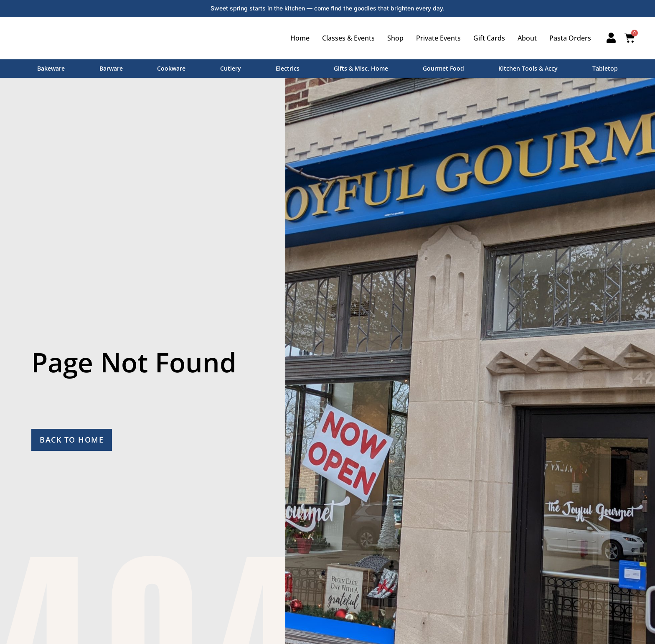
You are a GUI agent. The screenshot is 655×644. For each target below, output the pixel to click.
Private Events (438, 38)
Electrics (288, 68)
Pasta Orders (570, 38)
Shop (395, 38)
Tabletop (605, 68)
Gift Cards (489, 38)
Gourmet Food (443, 68)
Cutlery (231, 68)
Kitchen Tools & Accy (528, 68)
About (527, 38)
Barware (111, 68)
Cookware (171, 68)
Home (300, 38)
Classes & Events (348, 38)
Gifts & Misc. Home (361, 68)
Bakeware (51, 68)
